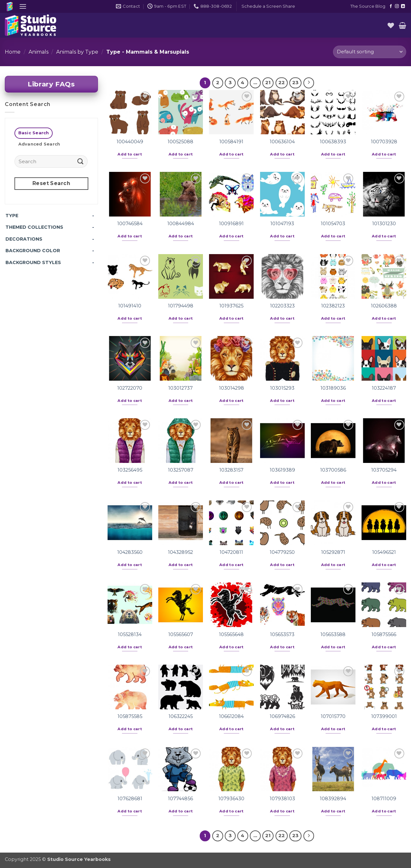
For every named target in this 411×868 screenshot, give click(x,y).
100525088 (180, 142)
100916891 (231, 224)
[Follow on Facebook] (391, 6)
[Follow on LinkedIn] (403, 6)
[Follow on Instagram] (397, 6)
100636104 (282, 142)
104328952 (180, 552)
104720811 (231, 552)
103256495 (130, 470)
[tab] (34, 133)
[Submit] (81, 161)
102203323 (282, 306)
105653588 (333, 634)
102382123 (333, 306)
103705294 (384, 470)
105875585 (130, 716)
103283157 (231, 470)
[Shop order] (370, 52)
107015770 (333, 716)
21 (268, 83)
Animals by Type (77, 52)
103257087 (181, 470)
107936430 (231, 799)
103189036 (333, 388)
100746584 (130, 224)
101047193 (282, 224)
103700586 (333, 470)
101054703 (333, 224)
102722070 (130, 388)
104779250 (282, 552)
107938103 (282, 799)
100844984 (181, 224)
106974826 (282, 716)
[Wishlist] (391, 25)
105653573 (282, 634)
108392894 (333, 799)
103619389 (282, 470)
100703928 (384, 142)
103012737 (180, 388)
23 (295, 83)
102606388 (384, 306)
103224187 (384, 388)
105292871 (333, 552)
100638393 (333, 142)
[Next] (309, 83)
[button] (23, 6)
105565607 (181, 634)
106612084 (231, 716)
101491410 (130, 306)
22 (282, 83)
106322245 (181, 716)
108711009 (384, 799)
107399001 (384, 716)
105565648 (231, 634)
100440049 (130, 142)
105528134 (130, 634)
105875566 (384, 634)
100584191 (231, 142)
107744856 (180, 799)
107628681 (130, 799)
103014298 (232, 388)
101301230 (384, 224)
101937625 (231, 306)
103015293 (282, 388)
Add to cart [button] (130, 154)
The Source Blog (368, 6)
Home (13, 52)
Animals (39, 52)
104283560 (130, 552)
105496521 (384, 552)
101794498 (181, 306)
